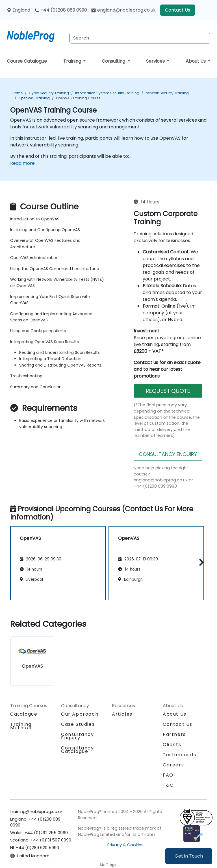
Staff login (109, 865)
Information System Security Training (107, 93)
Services (156, 61)
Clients (172, 745)
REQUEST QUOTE (168, 391)
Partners (174, 734)
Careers (173, 765)
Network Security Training (167, 93)
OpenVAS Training (34, 98)
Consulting (114, 61)
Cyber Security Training (49, 93)
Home (18, 93)
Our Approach (80, 714)
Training (73, 61)
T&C (168, 785)
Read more (22, 163)
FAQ (168, 775)
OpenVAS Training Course (78, 98)
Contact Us (178, 10)
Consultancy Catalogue (78, 750)
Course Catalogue (27, 61)
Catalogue (24, 714)
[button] (200, 562)
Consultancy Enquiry (78, 736)
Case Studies (78, 724)
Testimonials (179, 755)
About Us (196, 61)
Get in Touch (189, 856)
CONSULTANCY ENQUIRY (168, 454)
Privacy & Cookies (125, 845)
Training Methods (21, 726)
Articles (122, 714)
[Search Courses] (140, 38)
